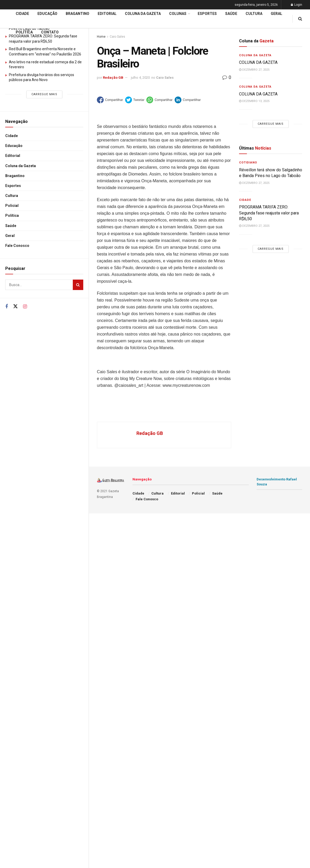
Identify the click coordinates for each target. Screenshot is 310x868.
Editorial (13, 156)
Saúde (11, 226)
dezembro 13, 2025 (254, 101)
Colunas (178, 14)
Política (12, 215)
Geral (10, 236)
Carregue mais (44, 94)
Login (297, 5)
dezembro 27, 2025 (254, 70)
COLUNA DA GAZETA (259, 62)
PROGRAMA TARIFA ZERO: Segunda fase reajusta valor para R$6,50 (269, 213)
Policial (12, 206)
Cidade (12, 136)
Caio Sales (165, 78)
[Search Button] (78, 285)
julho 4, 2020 (140, 78)
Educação (14, 146)
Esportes (13, 186)
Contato (50, 32)
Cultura (12, 196)
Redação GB (113, 78)
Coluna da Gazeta (21, 166)
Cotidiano (248, 163)
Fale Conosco (17, 246)
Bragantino (15, 176)
